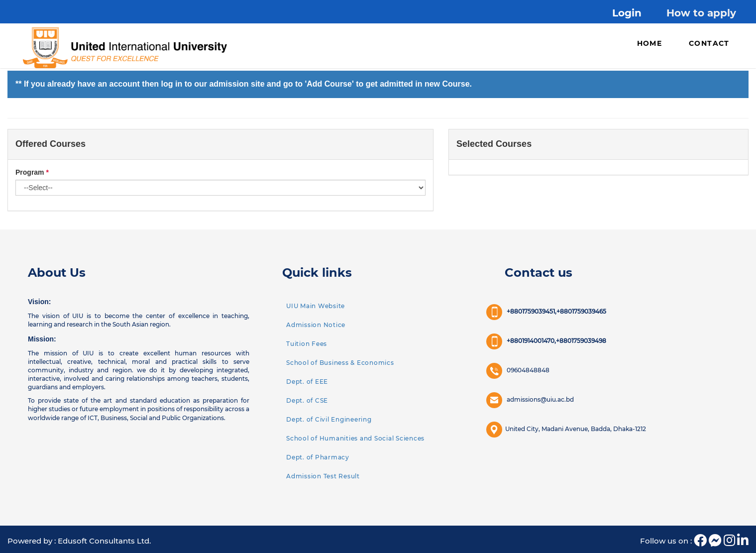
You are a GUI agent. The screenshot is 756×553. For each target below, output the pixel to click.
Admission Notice (316, 325)
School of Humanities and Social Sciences (355, 438)
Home (650, 43)
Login (627, 13)
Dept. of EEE (307, 382)
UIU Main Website (316, 306)
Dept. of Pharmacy (318, 457)
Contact (709, 43)
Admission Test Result (323, 476)
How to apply (701, 13)
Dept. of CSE (307, 400)
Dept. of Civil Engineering (329, 419)
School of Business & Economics (340, 363)
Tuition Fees (307, 344)
